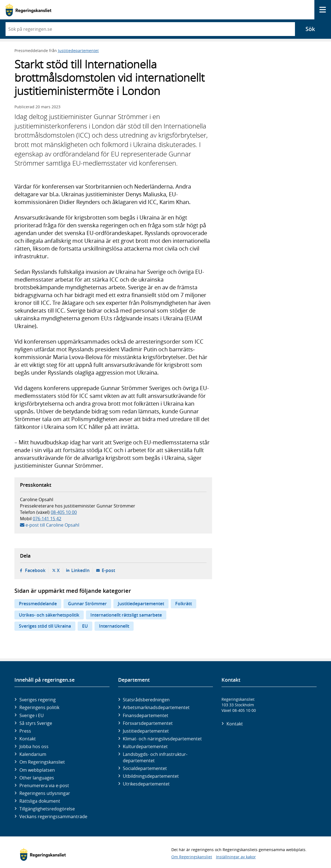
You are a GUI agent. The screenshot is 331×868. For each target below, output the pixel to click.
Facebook (35, 570)
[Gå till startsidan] (28, 10)
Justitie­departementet (146, 731)
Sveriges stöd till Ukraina (45, 626)
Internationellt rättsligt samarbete (126, 615)
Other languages (37, 778)
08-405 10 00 (64, 512)
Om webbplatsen (37, 770)
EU (85, 626)
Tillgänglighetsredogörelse (47, 809)
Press (25, 731)
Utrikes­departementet (146, 784)
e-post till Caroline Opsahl (52, 525)
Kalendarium (33, 754)
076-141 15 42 (47, 519)
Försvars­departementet (148, 723)
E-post (108, 570)
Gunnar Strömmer (87, 604)
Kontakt (28, 739)
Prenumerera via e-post (44, 785)
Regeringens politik (39, 707)
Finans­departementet (146, 715)
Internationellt (114, 626)
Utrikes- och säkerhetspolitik (49, 615)
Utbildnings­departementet (151, 776)
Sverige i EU (32, 715)
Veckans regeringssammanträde (53, 817)
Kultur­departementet (145, 746)
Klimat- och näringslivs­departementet (162, 739)
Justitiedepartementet (78, 51)
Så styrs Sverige (36, 723)
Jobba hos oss (34, 746)
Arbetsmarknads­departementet (156, 707)
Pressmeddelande (38, 604)
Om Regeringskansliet (42, 762)
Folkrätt (184, 604)
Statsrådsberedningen (146, 700)
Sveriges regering (38, 700)
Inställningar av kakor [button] (236, 857)
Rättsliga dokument (40, 801)
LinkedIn (80, 570)
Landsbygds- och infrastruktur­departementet (155, 757)
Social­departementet (145, 768)
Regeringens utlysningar (45, 793)
